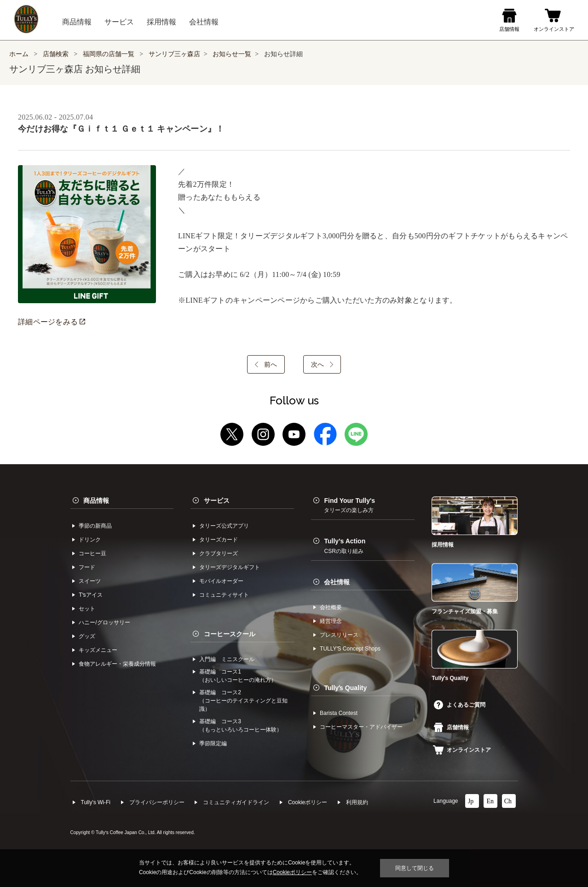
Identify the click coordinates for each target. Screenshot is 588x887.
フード (87, 567)
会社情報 (337, 582)
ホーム (19, 54)
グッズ (87, 636)
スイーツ (90, 581)
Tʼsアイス (90, 595)
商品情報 (96, 501)
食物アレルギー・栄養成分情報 (117, 664)
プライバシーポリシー (157, 802)
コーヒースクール (230, 634)
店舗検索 (56, 54)
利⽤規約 (357, 802)
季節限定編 (213, 743)
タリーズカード (219, 540)
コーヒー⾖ (92, 553)
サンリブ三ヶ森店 (174, 54)
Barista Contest (339, 713)
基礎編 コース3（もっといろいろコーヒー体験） (241, 726)
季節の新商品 (95, 526)
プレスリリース (339, 635)
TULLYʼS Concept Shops (350, 649)
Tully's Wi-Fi (96, 802)
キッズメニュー (98, 650)
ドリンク (90, 540)
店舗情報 (451, 727)
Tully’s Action (345, 546)
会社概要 (331, 607)
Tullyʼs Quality (345, 688)
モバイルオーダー (221, 581)
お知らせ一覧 (232, 54)
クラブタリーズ (219, 553)
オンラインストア (462, 750)
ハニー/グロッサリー (104, 622)
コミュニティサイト (224, 595)
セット (87, 609)
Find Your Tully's (349, 505)
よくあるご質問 (460, 705)
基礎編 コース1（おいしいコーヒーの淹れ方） (238, 676)
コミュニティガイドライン (236, 802)
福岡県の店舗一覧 (110, 54)
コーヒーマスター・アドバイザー (361, 727)
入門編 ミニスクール (227, 659)
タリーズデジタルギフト (230, 567)
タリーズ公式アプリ (224, 526)
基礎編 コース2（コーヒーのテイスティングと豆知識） (243, 701)
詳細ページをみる (52, 322)
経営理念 (331, 621)
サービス (217, 501)
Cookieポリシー (308, 802)
